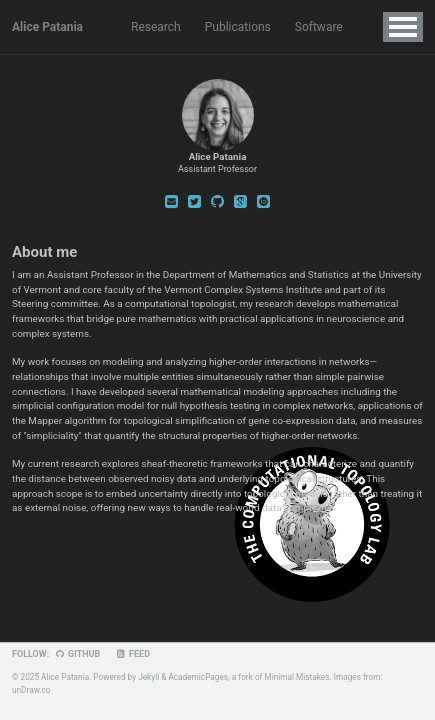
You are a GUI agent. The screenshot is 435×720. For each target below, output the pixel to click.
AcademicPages (198, 677)
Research (156, 27)
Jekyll (148, 677)
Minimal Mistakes (297, 677)
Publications (238, 27)
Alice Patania (47, 27)
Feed (132, 654)
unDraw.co (31, 690)
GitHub (77, 654)
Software (319, 27)
